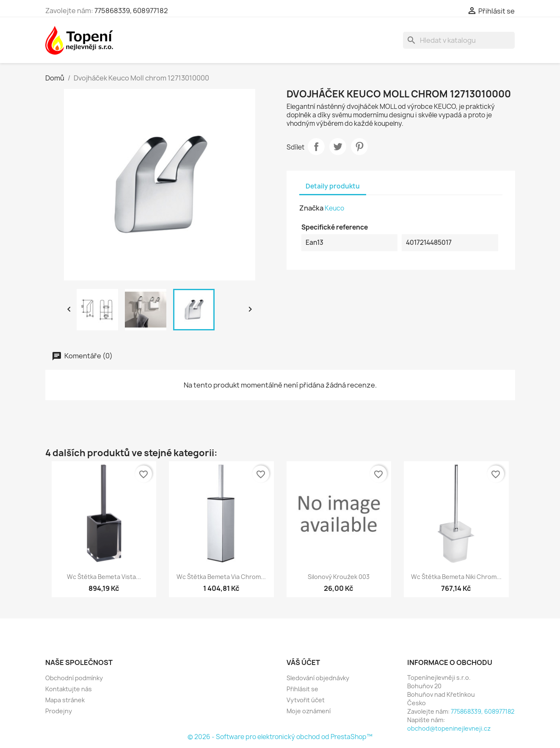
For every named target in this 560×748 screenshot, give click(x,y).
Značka (311, 208)
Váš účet (303, 662)
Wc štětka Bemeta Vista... (104, 577)
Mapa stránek (65, 700)
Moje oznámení (309, 711)
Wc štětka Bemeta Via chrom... (221, 577)
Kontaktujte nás (69, 689)
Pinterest (359, 147)
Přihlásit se (302, 689)
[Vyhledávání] (459, 40)
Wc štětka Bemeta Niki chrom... (456, 577)
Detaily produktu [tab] (333, 186)
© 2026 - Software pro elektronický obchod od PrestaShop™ (280, 737)
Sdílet (316, 147)
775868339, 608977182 (131, 11)
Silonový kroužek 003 (339, 577)
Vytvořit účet (306, 700)
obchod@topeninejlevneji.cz (449, 728)
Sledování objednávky (318, 678)
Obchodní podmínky (74, 678)
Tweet (338, 147)
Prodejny (59, 711)
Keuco (334, 208)
